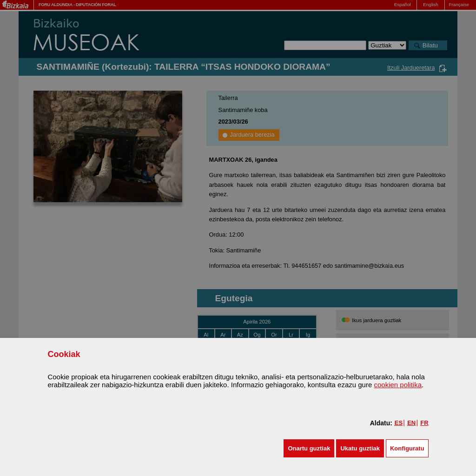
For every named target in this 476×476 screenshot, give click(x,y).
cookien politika (398, 385)
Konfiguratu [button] (407, 448)
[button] (309, 448)
